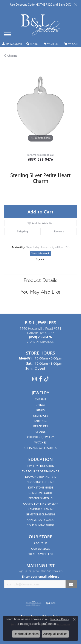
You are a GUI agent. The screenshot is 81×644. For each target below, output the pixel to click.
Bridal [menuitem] (40, 405)
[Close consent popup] (74, 619)
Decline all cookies (26, 634)
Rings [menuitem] (40, 410)
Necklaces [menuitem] (41, 415)
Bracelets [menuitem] (40, 426)
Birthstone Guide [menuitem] (40, 487)
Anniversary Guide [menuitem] (41, 520)
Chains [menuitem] (40, 432)
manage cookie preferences (39, 624)
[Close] (76, 5)
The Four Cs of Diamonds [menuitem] (40, 471)
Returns (59, 231)
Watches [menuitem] (40, 442)
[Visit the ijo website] (51, 603)
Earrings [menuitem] (41, 421)
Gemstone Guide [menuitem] (41, 493)
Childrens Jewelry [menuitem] (40, 437)
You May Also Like (40, 292)
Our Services (40, 549)
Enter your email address (40, 576)
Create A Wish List (40, 554)
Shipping (22, 231)
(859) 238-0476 (41, 159)
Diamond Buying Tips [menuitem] (41, 477)
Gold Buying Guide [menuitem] (41, 525)
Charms (12, 56)
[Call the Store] (41, 337)
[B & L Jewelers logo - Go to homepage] (41, 25)
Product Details (40, 280)
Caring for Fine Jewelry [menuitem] (41, 504)
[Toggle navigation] (8, 34)
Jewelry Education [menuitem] (40, 466)
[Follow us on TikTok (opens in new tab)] (47, 379)
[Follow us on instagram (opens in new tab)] (34, 379)
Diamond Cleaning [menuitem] (40, 509)
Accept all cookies (55, 634)
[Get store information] (40, 342)
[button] (12, 44)
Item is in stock (41, 253)
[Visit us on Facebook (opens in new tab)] (40, 379)
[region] (40, 107)
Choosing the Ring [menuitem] (41, 482)
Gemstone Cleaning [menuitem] (40, 514)
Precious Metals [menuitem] (41, 498)
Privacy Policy (60, 619)
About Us (40, 543)
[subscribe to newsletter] (71, 584)
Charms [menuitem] (40, 399)
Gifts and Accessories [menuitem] (41, 448)
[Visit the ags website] (34, 603)
